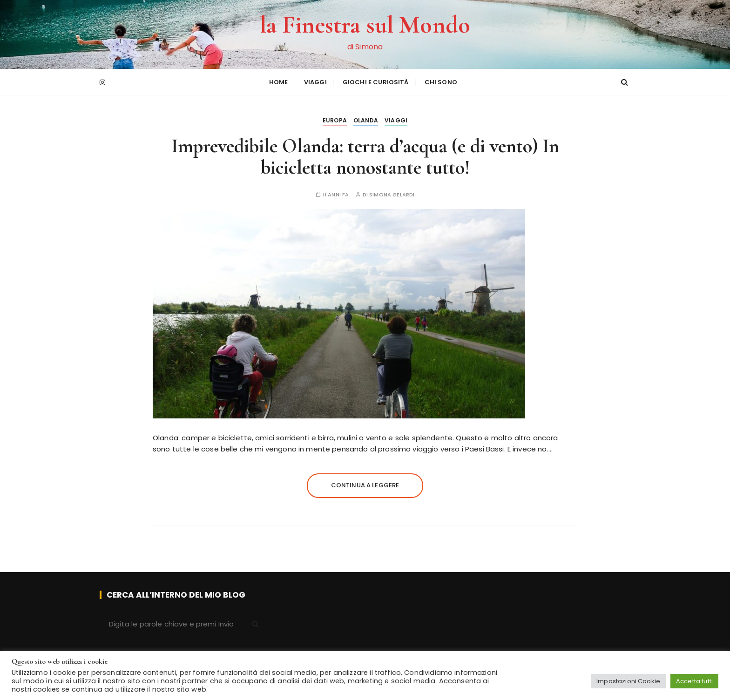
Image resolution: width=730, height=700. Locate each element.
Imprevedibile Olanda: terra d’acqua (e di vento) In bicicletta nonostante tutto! (365, 157)
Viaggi (315, 82)
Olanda (366, 120)
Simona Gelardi (392, 195)
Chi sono (441, 82)
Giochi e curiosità (376, 82)
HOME (279, 82)
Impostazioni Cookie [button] (628, 681)
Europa (335, 120)
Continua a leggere (365, 485)
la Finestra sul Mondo (365, 25)
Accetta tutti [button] (694, 681)
